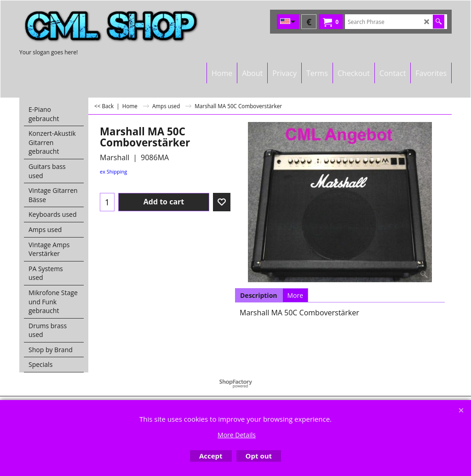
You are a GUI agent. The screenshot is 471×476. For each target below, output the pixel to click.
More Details (237, 435)
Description (259, 295)
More (296, 295)
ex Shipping (113, 171)
